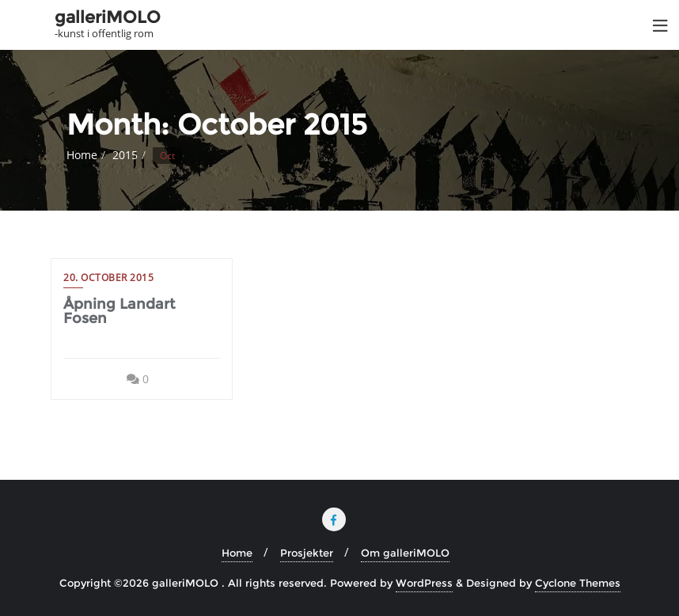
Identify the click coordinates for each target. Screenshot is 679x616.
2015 (125, 155)
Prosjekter (307, 553)
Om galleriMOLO (405, 553)
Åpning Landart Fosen (119, 311)
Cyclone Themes (578, 583)
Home (82, 155)
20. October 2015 (108, 278)
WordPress (424, 583)
